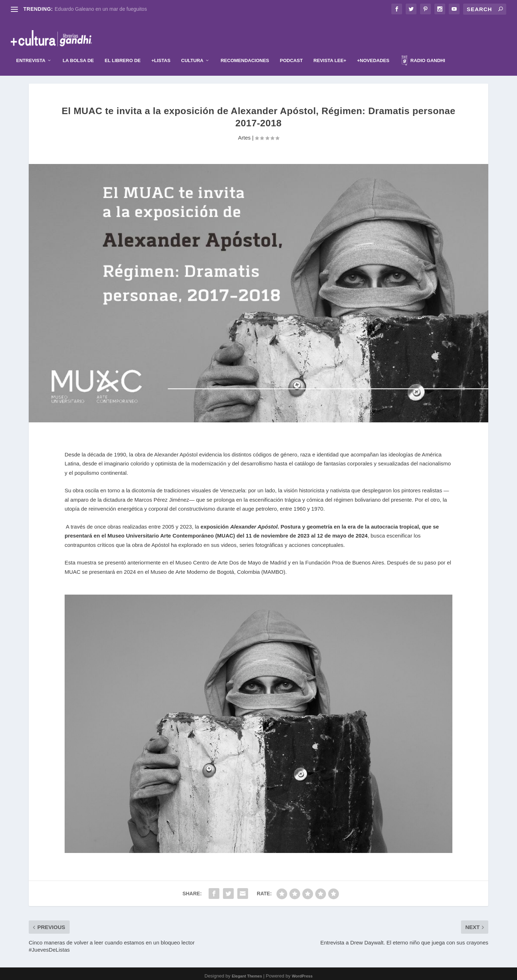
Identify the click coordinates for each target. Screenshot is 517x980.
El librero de (123, 50)
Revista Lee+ (330, 50)
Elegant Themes (247, 972)
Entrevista (31, 50)
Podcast (292, 50)
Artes (244, 133)
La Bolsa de (78, 50)
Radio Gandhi (423, 51)
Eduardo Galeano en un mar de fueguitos (101, 9)
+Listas (161, 50)
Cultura (192, 50)
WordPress (302, 972)
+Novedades (373, 50)
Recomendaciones (245, 50)
